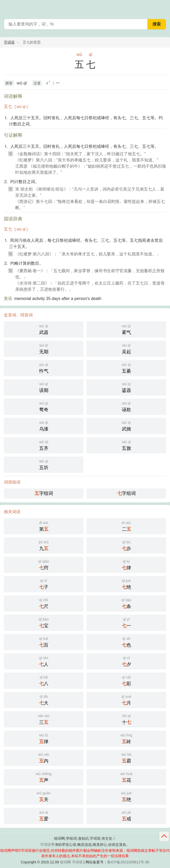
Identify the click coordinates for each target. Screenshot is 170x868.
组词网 (65, 862)
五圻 (44, 464)
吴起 (126, 348)
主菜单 (163, 8)
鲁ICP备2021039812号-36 (128, 862)
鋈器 (126, 387)
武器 (44, 329)
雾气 (126, 329)
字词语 (9, 42)
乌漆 (44, 426)
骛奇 (44, 406)
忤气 (44, 368)
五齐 (44, 445)
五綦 (126, 368)
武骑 (126, 426)
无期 (44, 348)
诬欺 (126, 406)
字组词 (44, 493)
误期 (44, 387)
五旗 (126, 445)
